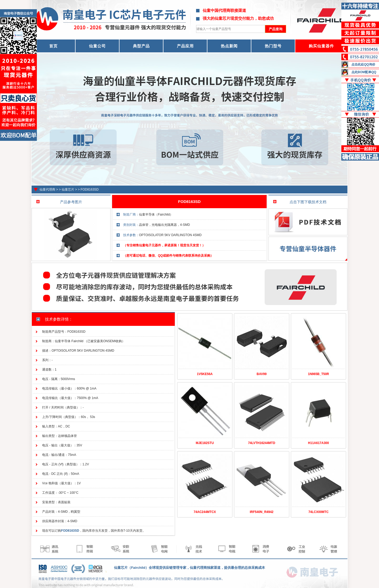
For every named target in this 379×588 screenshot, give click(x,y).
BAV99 (262, 374)
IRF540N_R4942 (262, 512)
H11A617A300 (318, 443)
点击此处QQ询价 (363, 64)
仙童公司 (97, 46)
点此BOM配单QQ (364, 72)
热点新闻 (229, 46)
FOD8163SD (90, 190)
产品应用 (185, 46)
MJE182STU (205, 443)
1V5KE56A (205, 374)
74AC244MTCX (205, 512)
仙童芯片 (68, 190)
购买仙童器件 (321, 46)
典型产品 (141, 46)
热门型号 (273, 46)
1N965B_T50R (318, 374)
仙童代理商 (47, 190)
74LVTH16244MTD (261, 443)
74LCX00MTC (319, 512)
